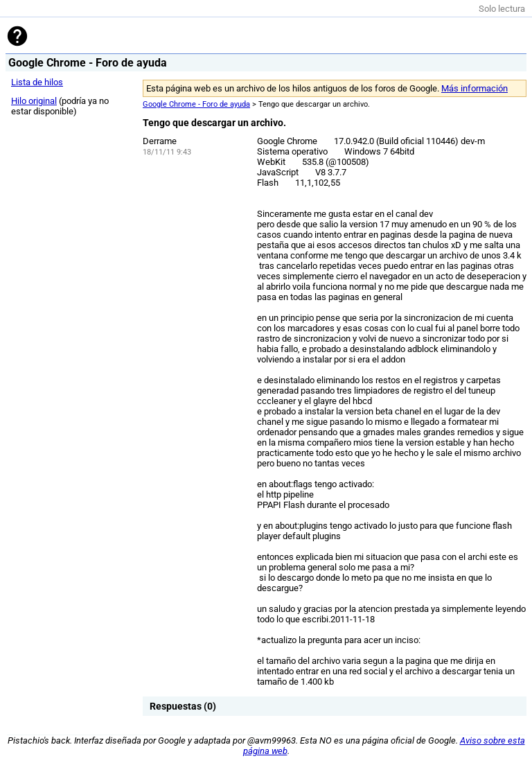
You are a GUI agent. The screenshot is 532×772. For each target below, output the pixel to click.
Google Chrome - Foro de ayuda (196, 104)
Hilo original (34, 101)
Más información (475, 88)
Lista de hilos (37, 82)
